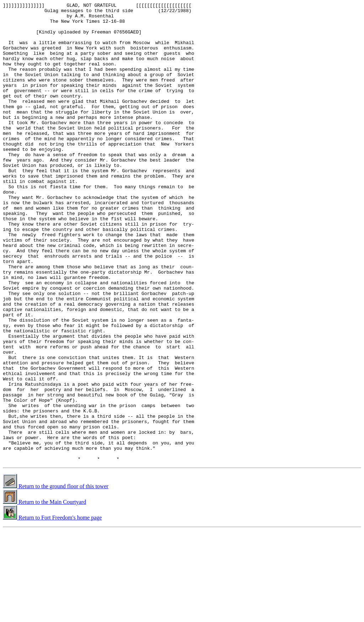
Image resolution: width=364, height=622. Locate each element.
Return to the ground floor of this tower (56, 578)
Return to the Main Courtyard (44, 594)
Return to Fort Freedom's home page (52, 609)
